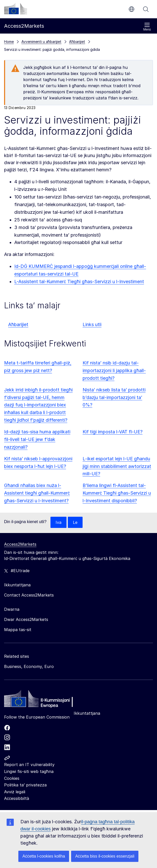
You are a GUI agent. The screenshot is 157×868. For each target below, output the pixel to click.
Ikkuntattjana (87, 713)
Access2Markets (20, 544)
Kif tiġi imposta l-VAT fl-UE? (113, 432)
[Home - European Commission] (41, 700)
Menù (147, 27)
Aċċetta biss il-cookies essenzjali (105, 856)
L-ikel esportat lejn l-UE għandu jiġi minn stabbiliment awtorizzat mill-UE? (117, 466)
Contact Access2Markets (29, 595)
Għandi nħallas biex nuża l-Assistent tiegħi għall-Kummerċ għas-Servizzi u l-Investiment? (37, 493)
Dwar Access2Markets (26, 619)
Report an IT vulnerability (29, 765)
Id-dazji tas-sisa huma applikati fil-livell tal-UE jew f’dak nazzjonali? (37, 439)
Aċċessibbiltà (17, 798)
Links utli (92, 324)
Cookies (12, 778)
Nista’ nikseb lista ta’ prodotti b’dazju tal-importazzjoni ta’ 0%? (114, 397)
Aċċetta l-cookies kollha (44, 856)
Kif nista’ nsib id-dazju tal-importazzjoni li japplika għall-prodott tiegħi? (114, 370)
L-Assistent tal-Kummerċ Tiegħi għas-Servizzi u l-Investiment (79, 281)
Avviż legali (15, 792)
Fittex (146, 9)
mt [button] (132, 9)
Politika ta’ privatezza (25, 785)
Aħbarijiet (18, 324)
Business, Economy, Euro (29, 666)
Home (9, 42)
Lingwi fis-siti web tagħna (29, 771)
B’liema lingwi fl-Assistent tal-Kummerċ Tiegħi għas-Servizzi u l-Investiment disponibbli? (117, 493)
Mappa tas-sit (18, 630)
